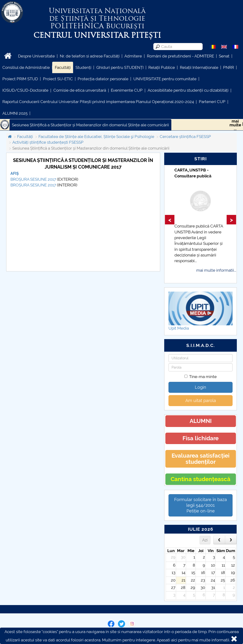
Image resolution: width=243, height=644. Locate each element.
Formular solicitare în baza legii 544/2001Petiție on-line (201, 505)
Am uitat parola (201, 400)
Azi (205, 540)
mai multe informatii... (216, 270)
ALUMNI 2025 (15, 113)
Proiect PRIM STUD (20, 79)
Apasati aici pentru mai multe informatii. (193, 640)
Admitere (133, 56)
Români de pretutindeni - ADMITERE (180, 56)
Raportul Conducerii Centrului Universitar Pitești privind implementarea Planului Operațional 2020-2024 (98, 102)
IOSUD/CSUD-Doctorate (25, 90)
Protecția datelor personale (103, 79)
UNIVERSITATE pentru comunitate (165, 79)
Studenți (83, 67)
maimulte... (235, 125)
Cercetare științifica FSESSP (185, 137)
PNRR (229, 67)
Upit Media (179, 328)
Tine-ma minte (201, 377)
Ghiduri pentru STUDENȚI (120, 67)
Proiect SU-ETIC (58, 79)
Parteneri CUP (212, 102)
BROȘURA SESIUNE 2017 (33, 179)
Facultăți (63, 67)
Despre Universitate (36, 56)
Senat (224, 56)
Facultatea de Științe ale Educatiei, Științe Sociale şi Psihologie (96, 137)
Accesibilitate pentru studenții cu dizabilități (188, 90)
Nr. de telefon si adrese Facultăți (90, 56)
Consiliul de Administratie (26, 67)
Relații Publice (162, 67)
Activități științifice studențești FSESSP (48, 142)
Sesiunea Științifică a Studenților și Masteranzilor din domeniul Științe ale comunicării (90, 125)
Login (201, 387)
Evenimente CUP (127, 90)
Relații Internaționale (199, 67)
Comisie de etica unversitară (80, 90)
